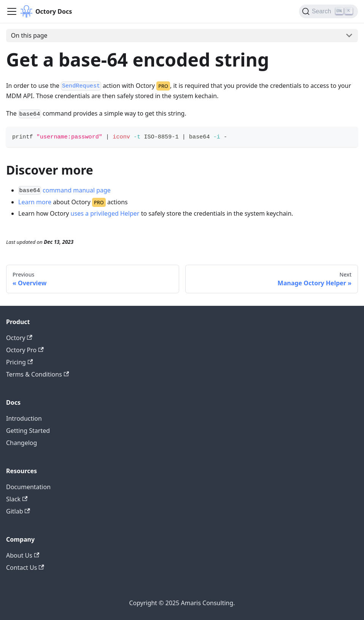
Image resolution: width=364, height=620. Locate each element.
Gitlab (18, 511)
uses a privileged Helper (105, 213)
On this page (29, 35)
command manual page (77, 190)
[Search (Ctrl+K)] (328, 11)
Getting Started (28, 431)
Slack (17, 499)
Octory (19, 338)
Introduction (24, 418)
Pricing (19, 362)
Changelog (21, 443)
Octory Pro (25, 350)
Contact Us (25, 568)
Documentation (28, 487)
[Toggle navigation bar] (12, 11)
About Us (23, 555)
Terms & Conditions (37, 374)
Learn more (35, 202)
